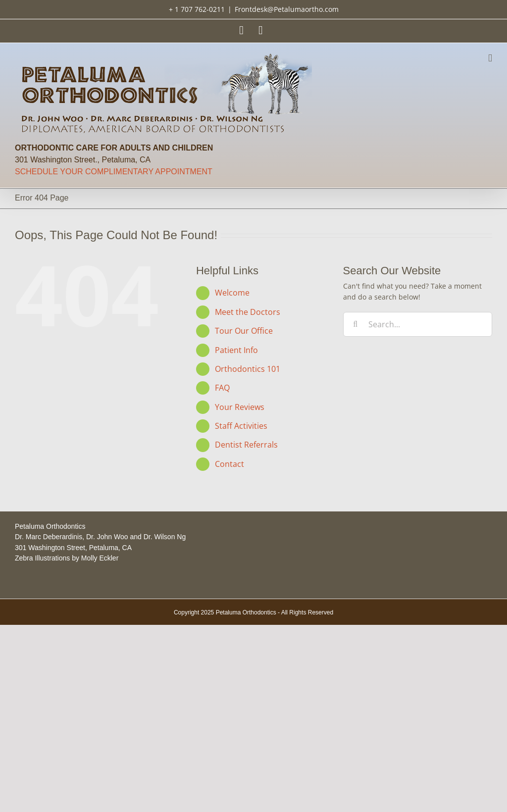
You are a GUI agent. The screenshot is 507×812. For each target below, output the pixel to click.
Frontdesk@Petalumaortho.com (287, 9)
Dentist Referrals (246, 445)
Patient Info (236, 350)
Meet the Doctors (248, 312)
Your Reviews (240, 407)
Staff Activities (241, 426)
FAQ (222, 388)
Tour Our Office (244, 331)
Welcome (232, 293)
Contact (229, 464)
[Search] (355, 324)
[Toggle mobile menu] (490, 58)
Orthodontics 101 (248, 369)
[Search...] (418, 324)
